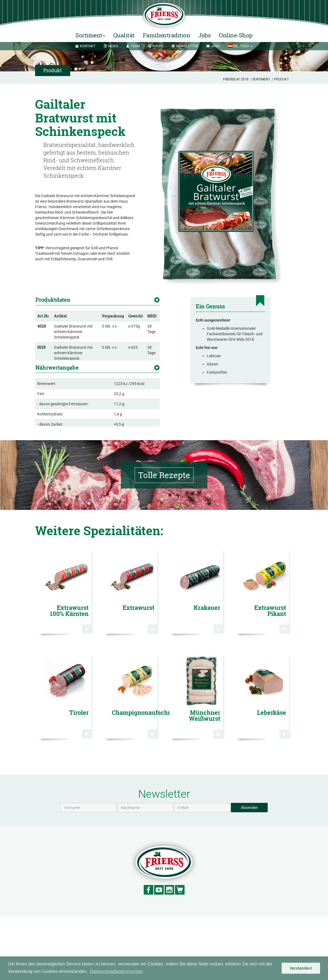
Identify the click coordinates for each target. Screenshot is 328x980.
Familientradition (167, 35)
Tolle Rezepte (164, 538)
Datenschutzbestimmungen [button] (116, 971)
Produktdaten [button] (53, 300)
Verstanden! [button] (301, 968)
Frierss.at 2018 (236, 79)
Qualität (124, 35)
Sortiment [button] (90, 35)
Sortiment (261, 79)
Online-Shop (236, 35)
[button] (240, 46)
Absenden (249, 871)
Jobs (204, 35)
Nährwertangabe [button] (57, 397)
